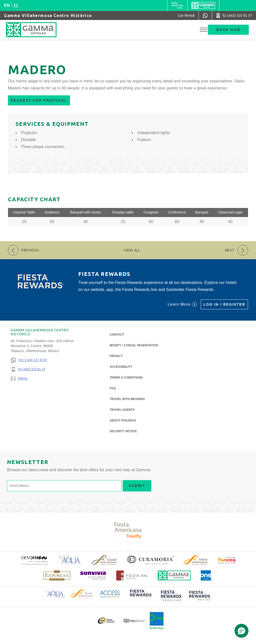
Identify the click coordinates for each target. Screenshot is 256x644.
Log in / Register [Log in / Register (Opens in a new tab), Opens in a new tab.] (224, 304)
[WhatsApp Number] (205, 15)
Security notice (123, 431)
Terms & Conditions (126, 378)
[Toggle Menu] (204, 30)
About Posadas (123, 420)
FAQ (113, 388)
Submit (137, 486)
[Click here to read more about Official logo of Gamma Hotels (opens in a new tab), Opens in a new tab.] (174, 575)
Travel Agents (122, 410)
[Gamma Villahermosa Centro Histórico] (36, 30)
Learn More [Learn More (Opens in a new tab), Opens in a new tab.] (182, 304)
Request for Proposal (39, 100)
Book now (228, 30)
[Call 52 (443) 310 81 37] (234, 15)
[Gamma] (203, 5)
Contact (117, 335)
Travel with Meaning (127, 399)
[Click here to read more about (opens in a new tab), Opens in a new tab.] (34, 560)
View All (132, 250)
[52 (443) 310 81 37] (29, 369)
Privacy (116, 356)
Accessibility (121, 367)
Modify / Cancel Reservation (134, 345)
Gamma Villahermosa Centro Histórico (48, 15)
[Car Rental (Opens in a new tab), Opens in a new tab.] (186, 15)
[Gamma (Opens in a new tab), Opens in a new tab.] (177, 5)
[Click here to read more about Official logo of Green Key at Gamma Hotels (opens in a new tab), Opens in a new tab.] (157, 621)
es (16, 5)
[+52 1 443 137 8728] (29, 360)
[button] (241, 631)
